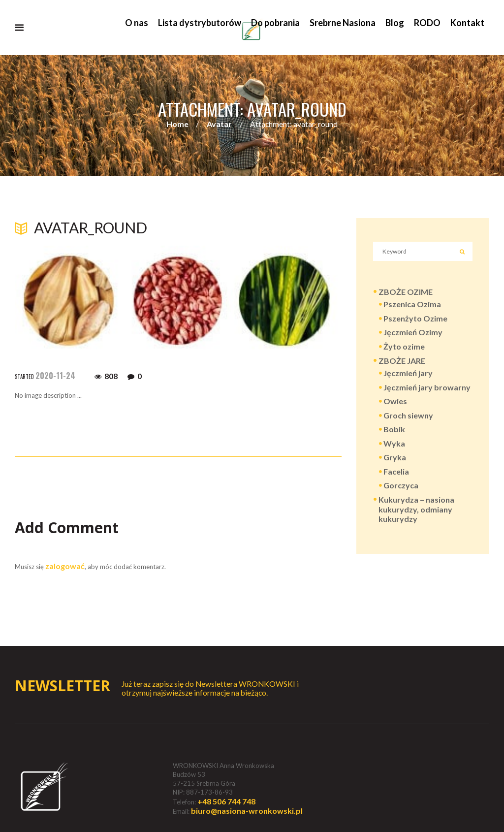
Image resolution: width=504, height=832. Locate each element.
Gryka (395, 458)
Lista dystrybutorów (200, 23)
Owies (395, 402)
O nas (137, 23)
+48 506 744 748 (226, 801)
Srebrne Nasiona (343, 23)
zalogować (65, 566)
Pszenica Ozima (412, 305)
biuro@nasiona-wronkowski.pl (247, 811)
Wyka (394, 444)
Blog (395, 23)
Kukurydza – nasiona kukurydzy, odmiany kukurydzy (416, 510)
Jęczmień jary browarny (427, 388)
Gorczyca (401, 487)
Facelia (396, 472)
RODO (427, 23)
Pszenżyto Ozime (415, 319)
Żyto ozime (404, 347)
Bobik (394, 430)
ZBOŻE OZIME (406, 293)
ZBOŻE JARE (402, 362)
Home (177, 124)
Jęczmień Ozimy (413, 333)
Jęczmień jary (408, 374)
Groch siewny (408, 416)
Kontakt (467, 23)
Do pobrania (275, 23)
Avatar (219, 124)
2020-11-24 (55, 376)
